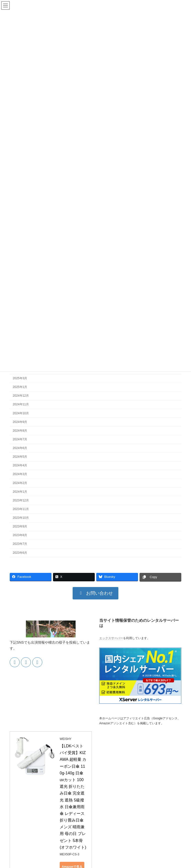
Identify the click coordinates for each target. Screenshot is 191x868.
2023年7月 (20, 544)
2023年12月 (21, 500)
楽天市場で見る (82, 832)
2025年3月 (20, 378)
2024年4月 (20, 465)
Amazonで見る (82, 820)
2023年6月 (20, 553)
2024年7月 (20, 439)
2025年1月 (20, 387)
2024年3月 (20, 474)
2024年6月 (20, 448)
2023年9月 (20, 526)
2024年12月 (21, 396)
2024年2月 (20, 483)
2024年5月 (20, 457)
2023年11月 (21, 509)
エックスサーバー (111, 638)
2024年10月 (21, 413)
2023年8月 (20, 535)
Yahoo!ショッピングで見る (82, 844)
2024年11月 (21, 404)
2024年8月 (20, 430)
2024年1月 (20, 491)
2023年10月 (21, 518)
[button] (95, 593)
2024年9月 (20, 422)
